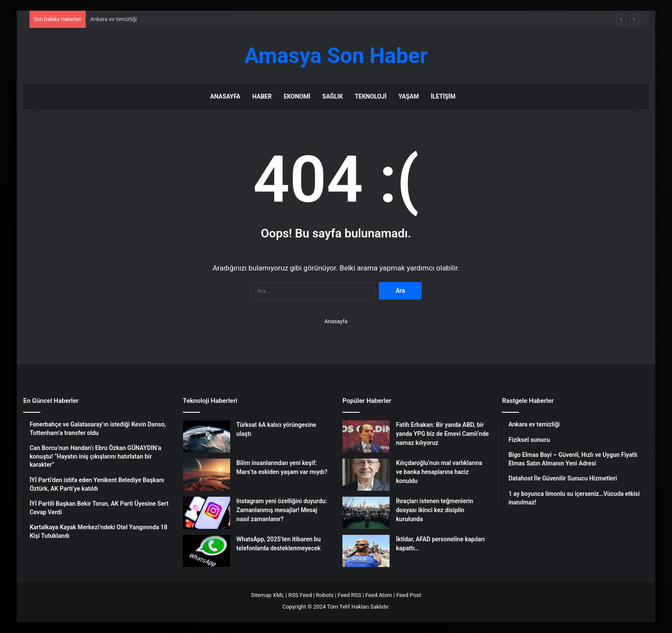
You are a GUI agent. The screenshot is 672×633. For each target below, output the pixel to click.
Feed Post (409, 595)
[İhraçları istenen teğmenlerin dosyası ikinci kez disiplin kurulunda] (366, 513)
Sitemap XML (267, 595)
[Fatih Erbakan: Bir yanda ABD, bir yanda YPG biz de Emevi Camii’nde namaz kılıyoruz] (366, 436)
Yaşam (409, 96)
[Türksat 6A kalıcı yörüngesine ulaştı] (207, 436)
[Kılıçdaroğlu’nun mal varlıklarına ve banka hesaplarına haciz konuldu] (366, 475)
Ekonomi (297, 96)
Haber (262, 96)
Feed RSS (349, 595)
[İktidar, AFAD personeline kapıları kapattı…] (366, 551)
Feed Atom (379, 595)
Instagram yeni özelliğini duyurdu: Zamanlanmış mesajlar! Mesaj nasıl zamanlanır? (282, 510)
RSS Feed (300, 595)
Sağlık (333, 96)
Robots (325, 595)
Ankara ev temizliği (113, 19)
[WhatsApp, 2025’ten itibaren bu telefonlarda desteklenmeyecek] (207, 551)
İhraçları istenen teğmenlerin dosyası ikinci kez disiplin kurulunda (435, 510)
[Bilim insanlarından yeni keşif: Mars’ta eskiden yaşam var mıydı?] (207, 475)
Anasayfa (225, 96)
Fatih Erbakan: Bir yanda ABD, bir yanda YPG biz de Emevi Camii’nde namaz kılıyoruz (442, 434)
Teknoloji (371, 96)
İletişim (443, 96)
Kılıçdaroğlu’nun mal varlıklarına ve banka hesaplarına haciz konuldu (439, 472)
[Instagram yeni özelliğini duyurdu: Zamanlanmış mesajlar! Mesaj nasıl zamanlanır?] (207, 513)
